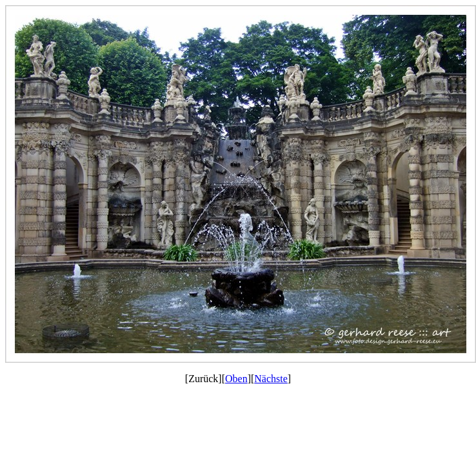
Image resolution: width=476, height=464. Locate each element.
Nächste (271, 379)
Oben (236, 379)
